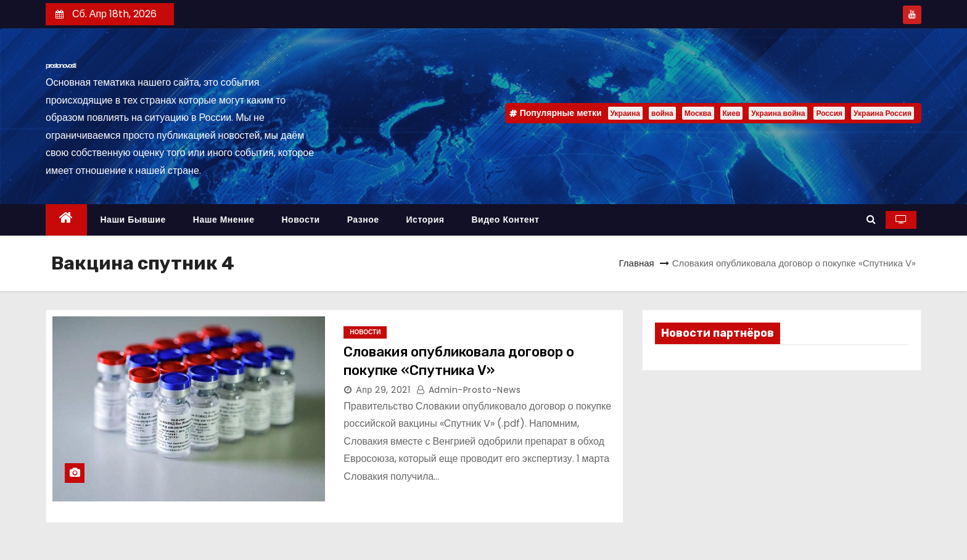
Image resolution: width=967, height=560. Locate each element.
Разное (363, 220)
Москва (698, 113)
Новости (300, 220)
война (662, 113)
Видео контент (505, 220)
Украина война (778, 113)
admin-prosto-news (469, 390)
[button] (871, 219)
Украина (625, 113)
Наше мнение (224, 220)
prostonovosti (61, 66)
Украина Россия (883, 113)
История (426, 220)
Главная (637, 263)
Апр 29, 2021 (383, 390)
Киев (732, 113)
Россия (829, 113)
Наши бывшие (133, 220)
